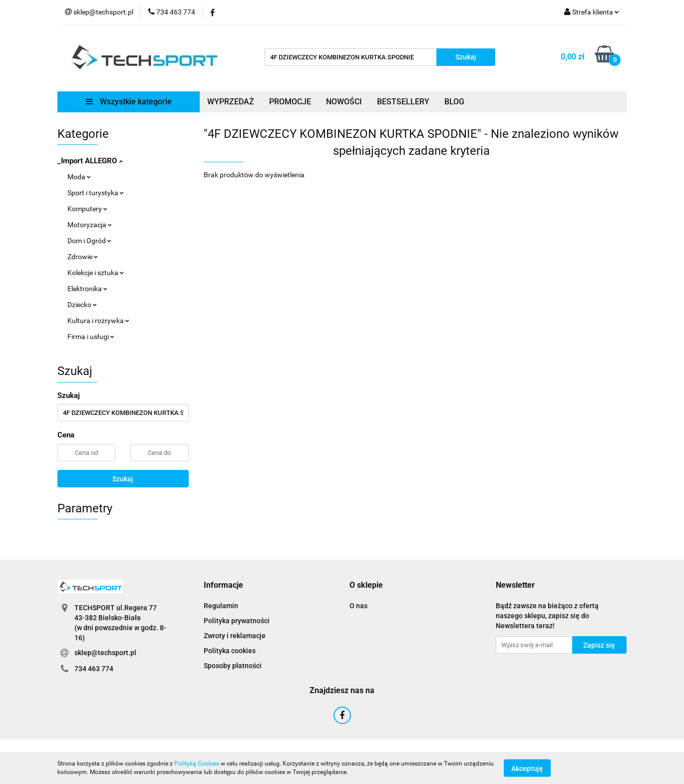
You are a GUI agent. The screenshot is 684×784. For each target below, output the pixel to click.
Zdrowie (83, 257)
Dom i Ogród (89, 241)
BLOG (454, 102)
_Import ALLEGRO (90, 161)
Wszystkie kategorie (129, 102)
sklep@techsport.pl (105, 653)
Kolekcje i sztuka (96, 273)
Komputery (87, 209)
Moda (79, 177)
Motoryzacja (90, 225)
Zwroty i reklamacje (235, 636)
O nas (358, 606)
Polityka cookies (230, 651)
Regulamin (221, 606)
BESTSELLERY (403, 102)
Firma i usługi (91, 337)
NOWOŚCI (344, 102)
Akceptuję (527, 768)
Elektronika (87, 289)
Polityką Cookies (197, 764)
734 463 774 (94, 669)
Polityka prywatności (237, 621)
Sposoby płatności (233, 666)
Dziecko (82, 305)
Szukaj (123, 479)
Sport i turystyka (96, 193)
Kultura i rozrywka (98, 321)
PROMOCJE (290, 102)
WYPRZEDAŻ (231, 102)
